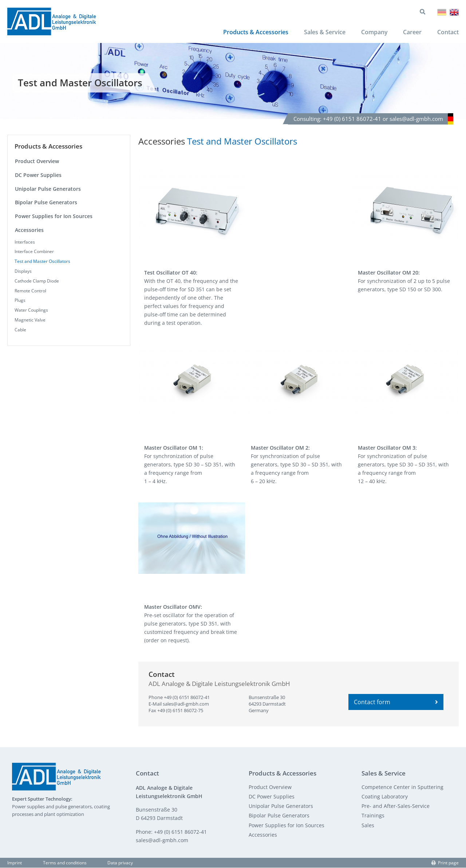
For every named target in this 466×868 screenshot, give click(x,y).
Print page (445, 863)
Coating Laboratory (385, 797)
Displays (23, 272)
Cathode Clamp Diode (37, 281)
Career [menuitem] (412, 33)
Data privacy (120, 863)
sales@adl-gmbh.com (186, 705)
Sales (368, 826)
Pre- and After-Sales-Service (396, 807)
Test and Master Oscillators (42, 262)
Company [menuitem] (374, 33)
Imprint (15, 863)
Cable (20, 330)
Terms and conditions (65, 863)
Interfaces (25, 242)
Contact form (396, 703)
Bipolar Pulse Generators (46, 203)
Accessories (29, 230)
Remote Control (30, 291)
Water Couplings (31, 311)
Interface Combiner (34, 252)
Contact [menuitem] (448, 33)
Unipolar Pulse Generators (48, 189)
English (454, 13)
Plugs (20, 301)
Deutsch (442, 13)
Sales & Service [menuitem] (324, 33)
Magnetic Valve (30, 321)
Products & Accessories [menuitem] (255, 33)
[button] (192, 205)
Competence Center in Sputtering (402, 787)
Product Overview (37, 162)
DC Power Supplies (38, 176)
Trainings (373, 816)
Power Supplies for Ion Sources (54, 217)
